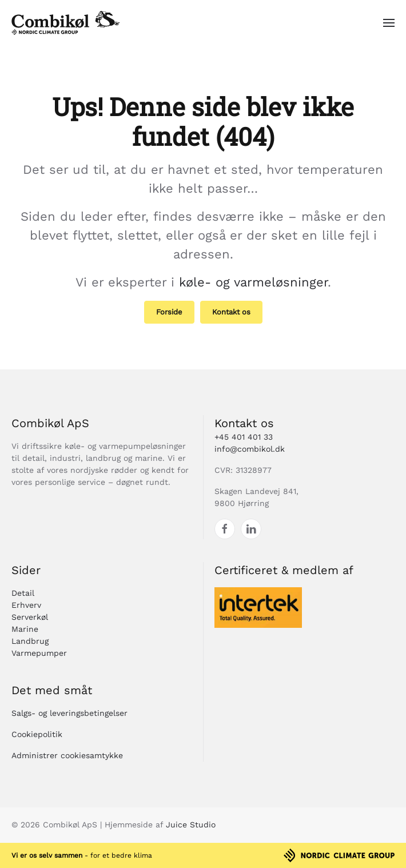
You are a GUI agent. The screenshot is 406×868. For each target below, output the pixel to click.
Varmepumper (39, 653)
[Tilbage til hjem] (66, 23)
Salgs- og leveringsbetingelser (69, 713)
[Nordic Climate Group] (339, 854)
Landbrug (30, 641)
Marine (25, 629)
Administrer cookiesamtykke (67, 755)
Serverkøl (30, 617)
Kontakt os (231, 312)
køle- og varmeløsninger (253, 282)
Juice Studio (191, 825)
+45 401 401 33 (244, 437)
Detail (23, 593)
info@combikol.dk (250, 449)
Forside (169, 312)
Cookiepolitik (37, 734)
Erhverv (26, 605)
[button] (389, 23)
